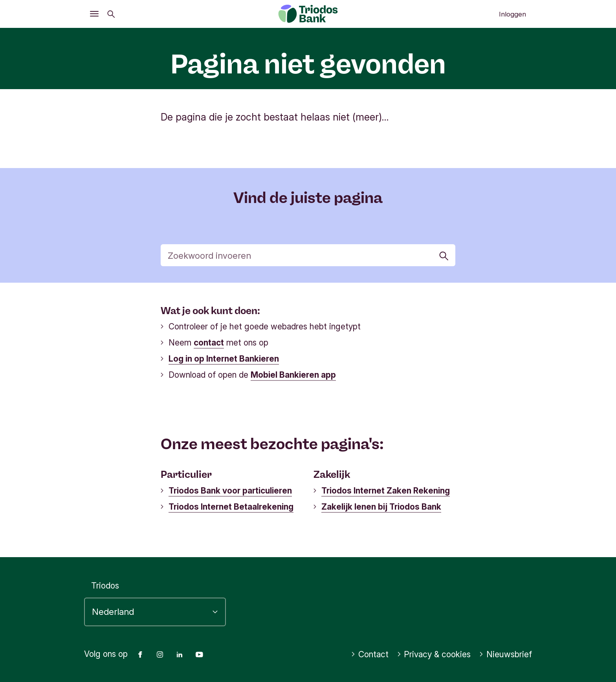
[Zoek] (308, 255)
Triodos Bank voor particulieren (230, 491)
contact (209, 343)
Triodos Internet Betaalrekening (231, 507)
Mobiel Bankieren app (293, 375)
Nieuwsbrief (505, 654)
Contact (370, 654)
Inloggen (512, 14)
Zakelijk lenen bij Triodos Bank (381, 507)
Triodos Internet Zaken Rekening (386, 491)
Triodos (105, 586)
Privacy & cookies (434, 654)
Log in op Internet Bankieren (224, 359)
